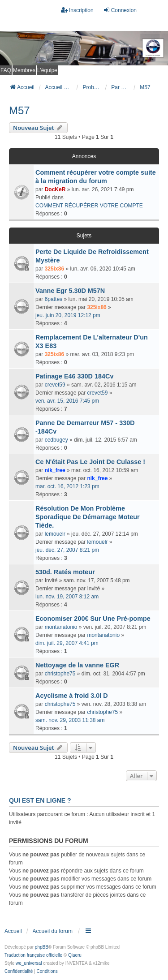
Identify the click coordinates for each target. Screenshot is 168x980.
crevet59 (55, 385)
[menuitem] (19, 971)
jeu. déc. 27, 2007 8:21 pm (67, 550)
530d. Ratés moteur (65, 572)
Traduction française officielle (33, 955)
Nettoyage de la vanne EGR (77, 665)
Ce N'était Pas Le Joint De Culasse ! (90, 462)
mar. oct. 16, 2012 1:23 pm (67, 486)
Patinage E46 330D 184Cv (74, 376)
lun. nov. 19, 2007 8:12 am (67, 597)
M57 (19, 110)
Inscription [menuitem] (77, 10)
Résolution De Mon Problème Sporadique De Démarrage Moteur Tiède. (88, 517)
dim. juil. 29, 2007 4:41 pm (67, 643)
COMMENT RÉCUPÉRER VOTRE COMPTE (89, 206)
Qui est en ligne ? (40, 800)
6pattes (54, 299)
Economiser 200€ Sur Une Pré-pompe (93, 619)
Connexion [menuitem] (120, 10)
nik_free (55, 470)
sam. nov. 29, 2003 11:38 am (70, 720)
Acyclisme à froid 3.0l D (72, 696)
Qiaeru (75, 955)
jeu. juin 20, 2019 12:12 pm (68, 315)
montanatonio (61, 627)
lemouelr (55, 534)
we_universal (29, 963)
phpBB (42, 947)
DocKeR (55, 189)
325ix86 (54, 269)
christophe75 (60, 674)
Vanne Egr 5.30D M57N (70, 291)
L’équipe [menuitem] (47, 70)
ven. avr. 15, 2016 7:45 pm (67, 401)
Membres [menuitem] (24, 70)
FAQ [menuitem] (6, 70)
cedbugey (56, 440)
